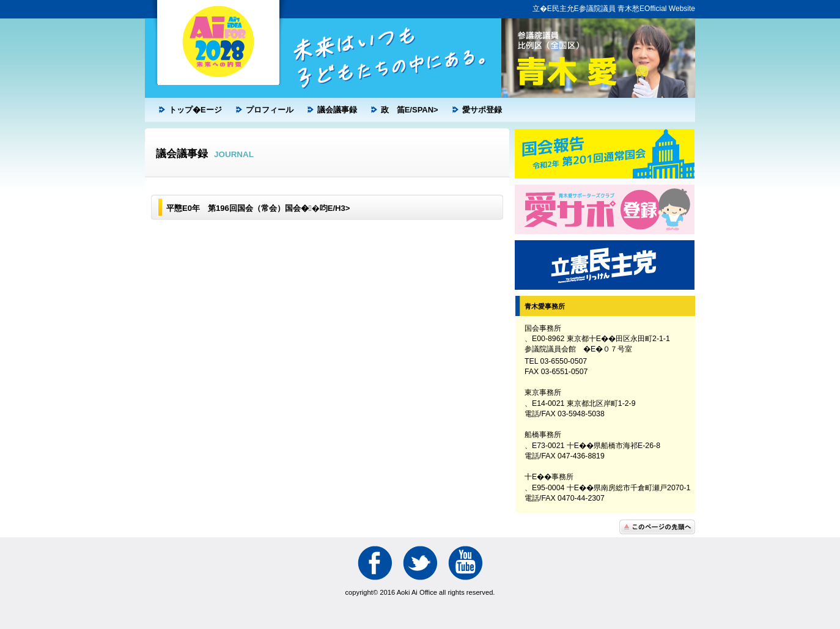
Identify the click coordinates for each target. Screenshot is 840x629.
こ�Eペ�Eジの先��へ (657, 527)
